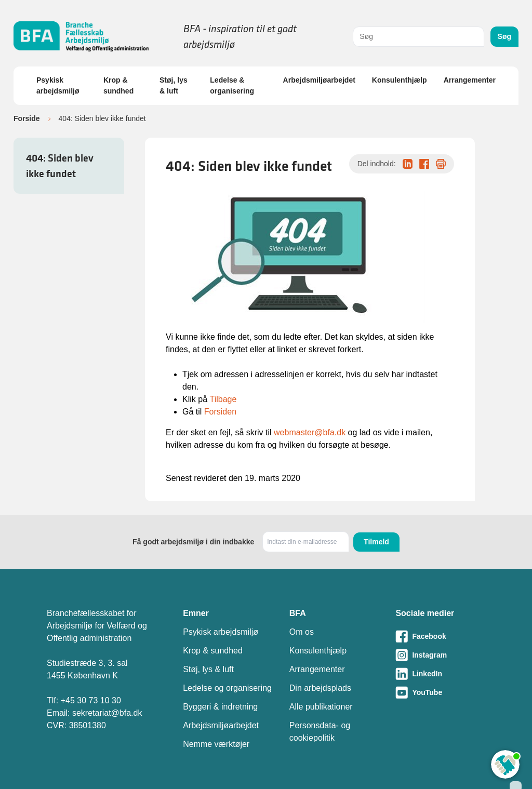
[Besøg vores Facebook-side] (440, 636)
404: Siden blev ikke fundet (60, 166)
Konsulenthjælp (400, 80)
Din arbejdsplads (320, 688)
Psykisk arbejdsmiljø (58, 85)
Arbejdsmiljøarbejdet (319, 80)
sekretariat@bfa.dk (107, 713)
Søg (504, 36)
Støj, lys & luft (174, 85)
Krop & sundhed (118, 85)
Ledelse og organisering (227, 688)
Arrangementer (470, 80)
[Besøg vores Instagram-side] (440, 655)
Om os (302, 632)
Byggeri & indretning (220, 707)
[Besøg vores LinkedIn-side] (440, 674)
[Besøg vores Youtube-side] (440, 692)
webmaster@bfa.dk (310, 432)
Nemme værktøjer (216, 744)
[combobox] (418, 37)
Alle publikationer (321, 707)
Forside (27, 118)
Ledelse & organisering (232, 85)
